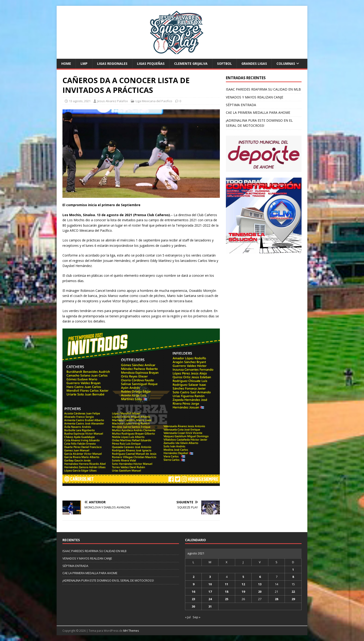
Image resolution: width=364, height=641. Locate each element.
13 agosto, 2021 (80, 101)
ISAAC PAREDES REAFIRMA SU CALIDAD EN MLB (263, 89)
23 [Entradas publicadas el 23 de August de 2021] (193, 599)
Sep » (197, 617)
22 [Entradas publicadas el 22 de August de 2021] (293, 592)
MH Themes (131, 631)
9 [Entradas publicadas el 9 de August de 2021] (193, 584)
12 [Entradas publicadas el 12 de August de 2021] (243, 584)
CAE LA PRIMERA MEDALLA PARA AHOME (258, 112)
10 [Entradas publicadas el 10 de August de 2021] (210, 584)
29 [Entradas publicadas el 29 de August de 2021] (293, 599)
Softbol (224, 63)
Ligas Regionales (112, 63)
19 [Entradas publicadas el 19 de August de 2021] (243, 592)
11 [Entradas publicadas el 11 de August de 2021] (227, 584)
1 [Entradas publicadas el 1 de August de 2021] (293, 569)
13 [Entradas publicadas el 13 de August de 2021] (260, 584)
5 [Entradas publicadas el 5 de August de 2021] (243, 577)
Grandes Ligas (254, 63)
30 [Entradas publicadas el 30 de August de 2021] (193, 606)
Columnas (286, 63)
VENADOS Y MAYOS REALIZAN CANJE (255, 97)
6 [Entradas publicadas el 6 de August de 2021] (260, 577)
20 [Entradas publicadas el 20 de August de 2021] (260, 592)
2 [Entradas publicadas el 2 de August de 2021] (193, 577)
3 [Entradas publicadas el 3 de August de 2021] (210, 577)
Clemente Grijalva (191, 63)
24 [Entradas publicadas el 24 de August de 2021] (210, 599)
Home (66, 63)
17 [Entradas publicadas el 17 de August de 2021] (210, 592)
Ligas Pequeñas (151, 63)
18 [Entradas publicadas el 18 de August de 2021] (227, 592)
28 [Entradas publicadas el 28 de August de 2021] (276, 599)
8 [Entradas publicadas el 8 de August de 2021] (293, 577)
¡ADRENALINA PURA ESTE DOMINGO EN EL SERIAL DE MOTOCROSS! (108, 580)
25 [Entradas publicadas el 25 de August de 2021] (227, 599)
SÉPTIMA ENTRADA (241, 105)
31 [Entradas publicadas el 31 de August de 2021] (210, 606)
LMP (84, 63)
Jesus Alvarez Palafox (113, 101)
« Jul (188, 617)
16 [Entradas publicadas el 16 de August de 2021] (193, 592)
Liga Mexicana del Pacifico (154, 101)
